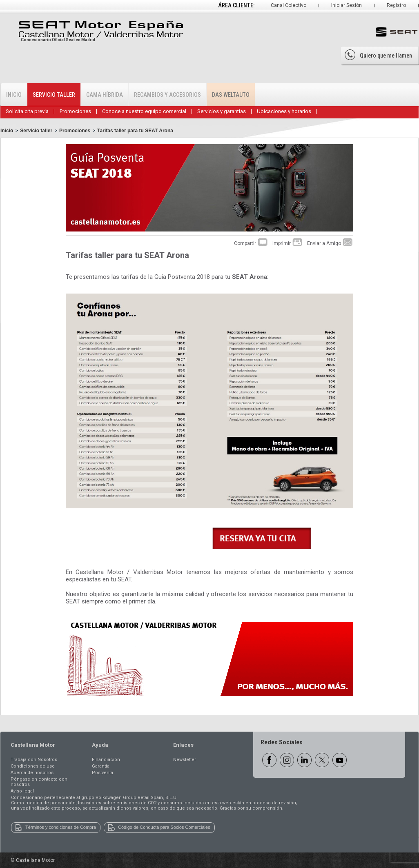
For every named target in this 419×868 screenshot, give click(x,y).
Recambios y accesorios (167, 95)
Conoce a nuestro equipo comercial (144, 111)
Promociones (75, 111)
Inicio (14, 95)
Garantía (101, 766)
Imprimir (288, 243)
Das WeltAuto (231, 95)
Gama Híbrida (105, 95)
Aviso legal (22, 791)
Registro (396, 5)
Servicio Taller (54, 95)
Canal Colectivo (289, 5)
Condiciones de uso (33, 766)
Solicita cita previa (27, 111)
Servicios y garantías (222, 111)
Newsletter (185, 760)
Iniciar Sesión (347, 5)
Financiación (106, 760)
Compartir (251, 243)
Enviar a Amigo (330, 243)
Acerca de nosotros (32, 773)
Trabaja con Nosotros (34, 760)
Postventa (103, 773)
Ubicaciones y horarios (284, 111)
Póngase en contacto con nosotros (39, 782)
